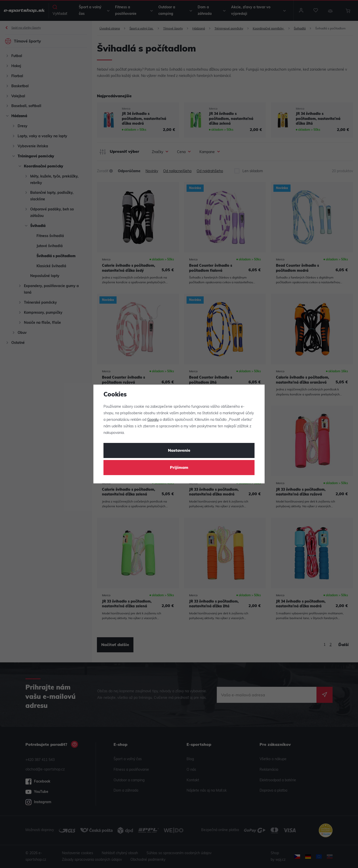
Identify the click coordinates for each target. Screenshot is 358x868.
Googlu (153, 420)
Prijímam (179, 468)
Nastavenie (179, 451)
